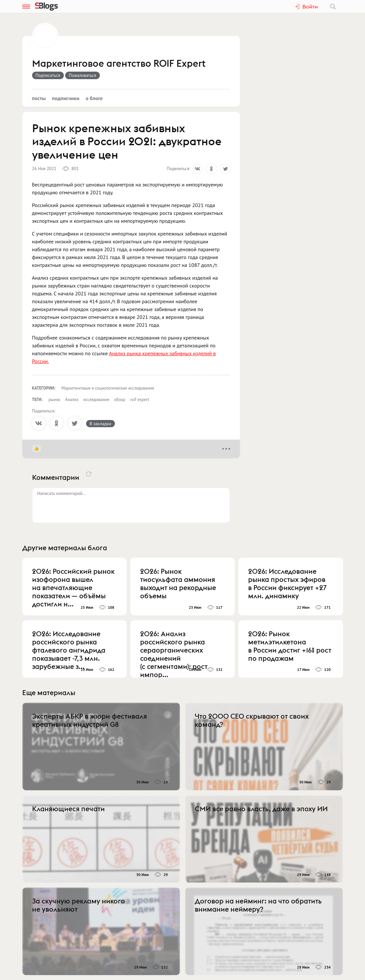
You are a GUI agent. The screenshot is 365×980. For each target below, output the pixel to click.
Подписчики (66, 98)
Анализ (72, 400)
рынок (54, 400)
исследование (96, 400)
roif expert (139, 400)
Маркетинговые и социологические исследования (108, 388)
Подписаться (48, 75)
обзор (120, 400)
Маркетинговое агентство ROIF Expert (119, 64)
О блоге (94, 98)
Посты (39, 98)
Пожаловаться (82, 75)
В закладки (100, 424)
